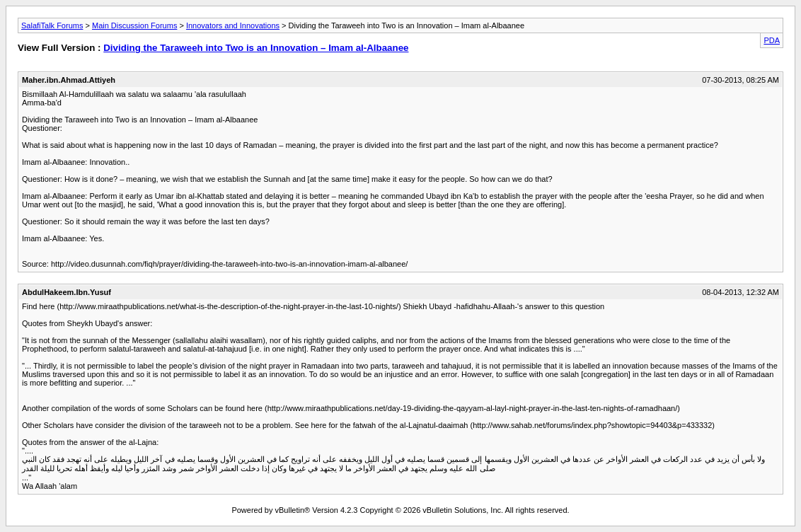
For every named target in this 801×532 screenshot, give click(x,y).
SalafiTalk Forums (52, 25)
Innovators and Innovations (233, 25)
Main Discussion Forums (134, 25)
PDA (772, 40)
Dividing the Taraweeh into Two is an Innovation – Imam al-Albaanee (256, 48)
